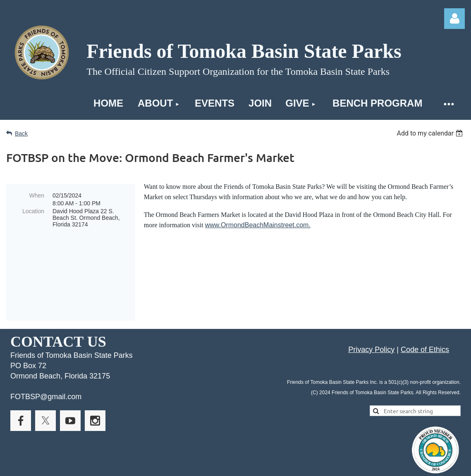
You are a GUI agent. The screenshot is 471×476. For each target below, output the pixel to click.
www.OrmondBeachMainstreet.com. (258, 225)
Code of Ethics (425, 314)
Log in (454, 19)
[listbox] (431, 133)
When (37, 195)
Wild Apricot (371, 465)
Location (33, 211)
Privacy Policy (371, 314)
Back (21, 133)
